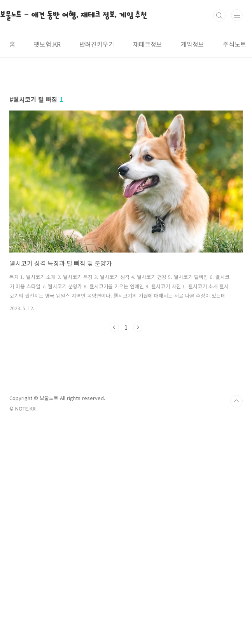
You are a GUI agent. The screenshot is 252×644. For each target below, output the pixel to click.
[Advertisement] (126, 137)
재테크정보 (148, 44)
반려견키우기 (97, 44)
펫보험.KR (47, 44)
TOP (236, 619)
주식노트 (234, 44)
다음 (138, 436)
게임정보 (192, 44)
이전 (114, 436)
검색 (219, 16)
